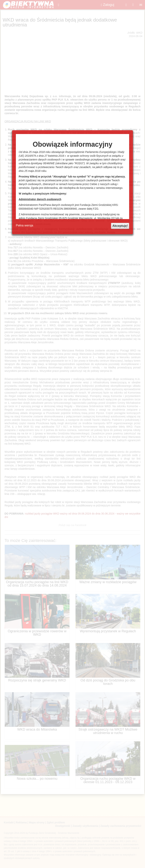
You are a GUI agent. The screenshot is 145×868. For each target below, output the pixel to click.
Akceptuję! (120, 226)
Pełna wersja (25, 225)
